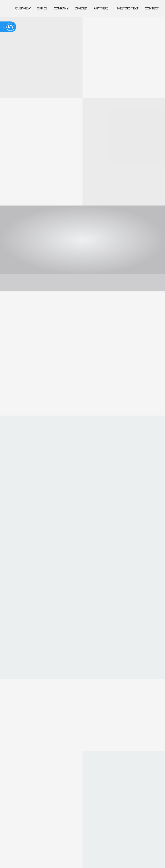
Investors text (127, 9)
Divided (81, 9)
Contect (152, 9)
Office (42, 9)
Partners (101, 9)
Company (61, 9)
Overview (23, 9)
